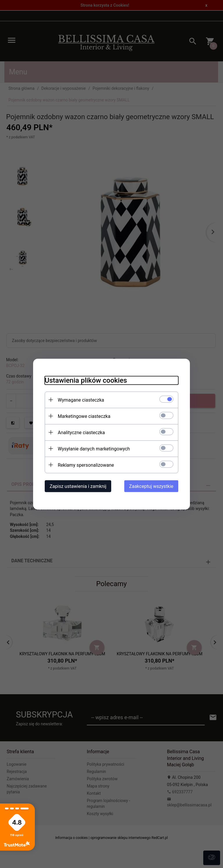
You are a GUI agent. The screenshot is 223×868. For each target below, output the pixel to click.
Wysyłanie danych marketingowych (94, 449)
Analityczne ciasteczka (81, 432)
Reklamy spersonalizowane (86, 465)
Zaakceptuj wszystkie (151, 486)
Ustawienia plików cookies (86, 380)
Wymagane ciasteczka (81, 400)
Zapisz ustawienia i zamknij (78, 486)
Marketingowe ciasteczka (84, 416)
